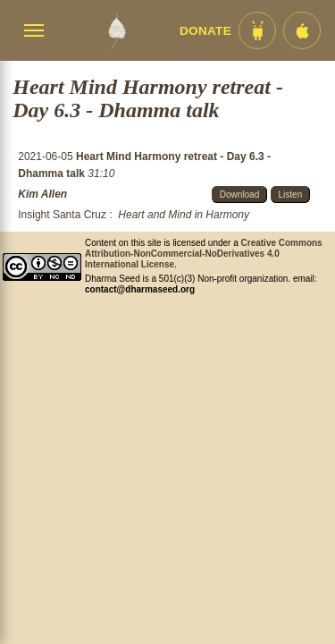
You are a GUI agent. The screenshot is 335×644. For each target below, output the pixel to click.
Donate (205, 31)
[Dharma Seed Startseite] (117, 30)
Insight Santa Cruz (62, 215)
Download (239, 195)
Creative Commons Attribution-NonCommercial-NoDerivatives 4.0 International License (204, 254)
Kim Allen (42, 194)
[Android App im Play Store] (257, 30)
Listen (291, 195)
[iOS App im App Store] (302, 30)
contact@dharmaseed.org (140, 289)
